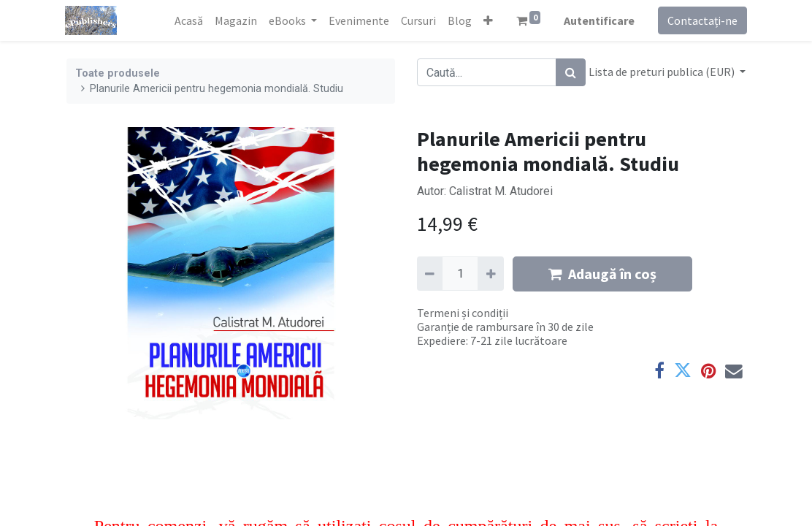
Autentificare (598, 20)
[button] (486, 20)
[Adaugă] (490, 273)
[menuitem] (187, 20)
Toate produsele (118, 73)
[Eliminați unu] (430, 273)
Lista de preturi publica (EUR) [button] (663, 72)
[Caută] (571, 72)
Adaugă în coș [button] (602, 274)
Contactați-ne (701, 20)
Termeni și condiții (463, 313)
